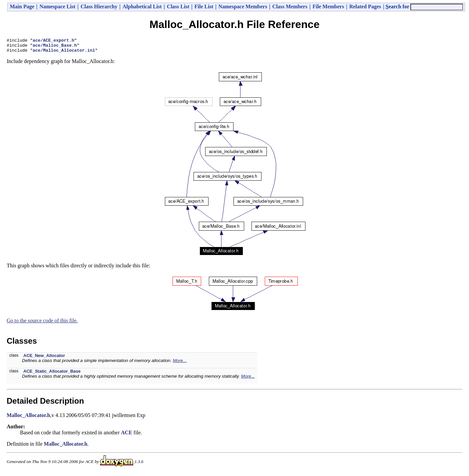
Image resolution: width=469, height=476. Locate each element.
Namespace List (57, 6)
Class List (178, 6)
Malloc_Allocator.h (28, 418)
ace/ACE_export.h (53, 41)
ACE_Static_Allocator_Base (52, 374)
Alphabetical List (142, 6)
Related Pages (365, 6)
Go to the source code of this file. (42, 323)
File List (204, 6)
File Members (328, 6)
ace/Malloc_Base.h (55, 47)
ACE (127, 435)
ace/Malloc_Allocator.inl (64, 53)
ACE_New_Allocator (44, 358)
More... (180, 363)
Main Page (22, 6)
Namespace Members (243, 6)
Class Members (290, 6)
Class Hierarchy (99, 6)
